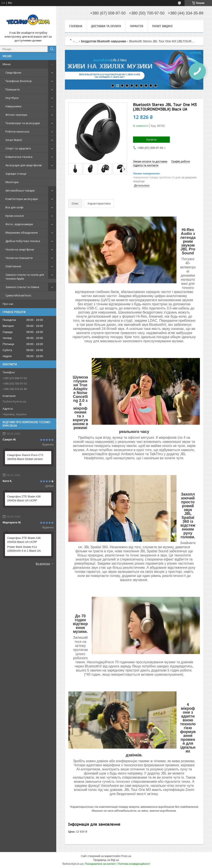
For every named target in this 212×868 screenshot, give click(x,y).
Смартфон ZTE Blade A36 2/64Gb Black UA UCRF (24, 498)
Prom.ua (126, 856)
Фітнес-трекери (16, 115)
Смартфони (13, 73)
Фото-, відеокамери (19, 224)
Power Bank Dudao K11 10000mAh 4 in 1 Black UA (24, 549)
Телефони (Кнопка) (18, 81)
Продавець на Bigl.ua (106, 860)
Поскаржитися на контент (100, 864)
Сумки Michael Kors (18, 295)
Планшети (13, 89)
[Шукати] (52, 49)
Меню (7, 64)
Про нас (8, 304)
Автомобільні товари (20, 190)
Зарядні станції (16, 174)
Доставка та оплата (106, 26)
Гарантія (137, 26)
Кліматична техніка (19, 157)
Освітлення (13, 266)
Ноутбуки (12, 98)
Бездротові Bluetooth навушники (104, 41)
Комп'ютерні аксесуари (22, 199)
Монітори (12, 182)
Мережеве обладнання (22, 233)
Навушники (13, 106)
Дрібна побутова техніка (23, 241)
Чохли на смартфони (20, 249)
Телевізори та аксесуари (23, 123)
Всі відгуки (43, 564)
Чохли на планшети (19, 258)
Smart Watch (14, 140)
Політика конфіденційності (134, 864)
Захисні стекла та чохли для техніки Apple (25, 277)
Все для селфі (14, 207)
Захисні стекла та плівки (22, 287)
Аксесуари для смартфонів (24, 165)
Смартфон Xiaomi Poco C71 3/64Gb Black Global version (25, 457)
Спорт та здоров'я (18, 148)
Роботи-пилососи (17, 131)
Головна (76, 26)
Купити (151, 139)
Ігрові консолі (15, 216)
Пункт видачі (162, 26)
